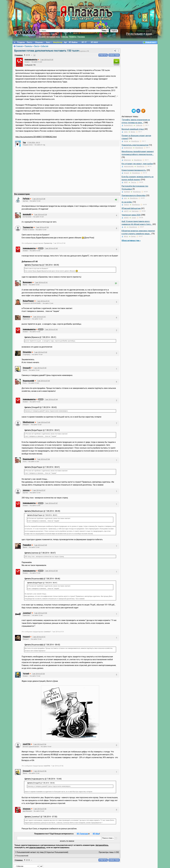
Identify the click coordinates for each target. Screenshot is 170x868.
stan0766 (27, 744)
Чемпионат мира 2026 (131, 215)
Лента (29, 42)
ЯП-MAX (94, 42)
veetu (126, 132)
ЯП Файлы (73, 42)
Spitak (126, 141)
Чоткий (26, 674)
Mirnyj (126, 236)
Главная (19, 46)
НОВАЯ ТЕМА (114, 55)
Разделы (21, 42)
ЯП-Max (96, 834)
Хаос (48, 42)
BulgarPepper (28, 301)
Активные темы (53, 37)
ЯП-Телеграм (82, 834)
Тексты (134, 182)
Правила (73, 37)
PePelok (26, 199)
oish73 (126, 211)
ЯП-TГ (84, 42)
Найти (114, 31)
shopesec (27, 809)
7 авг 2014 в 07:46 (43, 459)
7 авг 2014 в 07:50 (51, 571)
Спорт (134, 218)
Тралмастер (28, 227)
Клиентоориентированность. (134, 170)
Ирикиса (27, 317)
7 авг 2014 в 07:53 (38, 674)
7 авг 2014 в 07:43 (40, 368)
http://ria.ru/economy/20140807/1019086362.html (36, 137)
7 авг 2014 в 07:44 (51, 399)
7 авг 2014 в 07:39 (40, 215)
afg (125, 227)
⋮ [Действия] (118, 51)
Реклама (81, 37)
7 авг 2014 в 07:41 (41, 282)
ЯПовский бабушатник (131, 208)
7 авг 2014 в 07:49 (40, 545)
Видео (133, 132)
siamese (26, 490)
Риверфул (27, 545)
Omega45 (27, 368)
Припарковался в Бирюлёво (134, 196)
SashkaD (127, 192)
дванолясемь (129, 166)
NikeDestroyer (29, 422)
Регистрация (134, 34)
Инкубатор (58, 42)
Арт (65, 42)
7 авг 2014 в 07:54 (40, 744)
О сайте (42, 37)
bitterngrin (127, 160)
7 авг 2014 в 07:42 (51, 329)
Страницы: (19, 55)
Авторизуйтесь (102, 845)
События (45, 46)
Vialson (126, 205)
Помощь (65, 37)
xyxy (125, 198)
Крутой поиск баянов (48, 34)
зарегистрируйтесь (37, 848)
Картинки (135, 211)
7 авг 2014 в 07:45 (44, 422)
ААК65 (126, 218)
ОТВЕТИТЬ (103, 55)
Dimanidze (27, 352)
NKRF (126, 182)
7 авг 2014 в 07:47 (39, 490)
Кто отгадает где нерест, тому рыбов (137, 164)
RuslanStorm (128, 125)
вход (149, 34)
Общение (39, 42)
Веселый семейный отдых (133, 129)
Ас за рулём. (127, 202)
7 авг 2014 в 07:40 (51, 248)
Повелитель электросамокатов (135, 145)
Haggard (26, 637)
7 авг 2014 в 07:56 (40, 771)
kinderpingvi (128, 148)
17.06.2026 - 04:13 (34, 142)
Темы (104, 31)
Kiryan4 (126, 173)
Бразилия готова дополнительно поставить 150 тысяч (47, 51)
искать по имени (67, 841)
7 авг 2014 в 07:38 (39, 199)
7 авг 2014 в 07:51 (39, 637)
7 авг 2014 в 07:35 (47, 60)
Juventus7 (27, 613)
